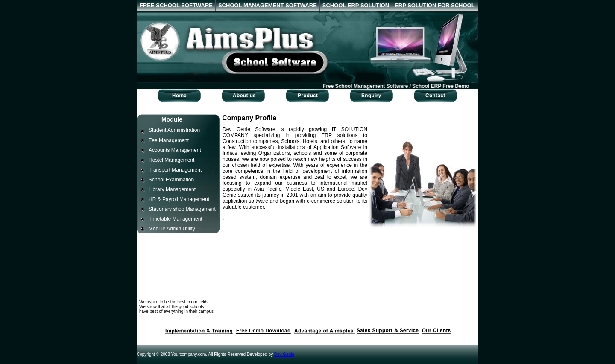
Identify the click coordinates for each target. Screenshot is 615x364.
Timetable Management (176, 219)
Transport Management (175, 170)
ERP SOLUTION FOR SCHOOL (435, 5)
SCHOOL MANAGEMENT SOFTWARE (268, 5)
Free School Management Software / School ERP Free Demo (397, 86)
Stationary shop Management (182, 209)
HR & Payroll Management (179, 199)
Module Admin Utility (172, 229)
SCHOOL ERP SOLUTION (356, 5)
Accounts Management (175, 150)
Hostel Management (171, 160)
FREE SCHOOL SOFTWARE (176, 5)
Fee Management (169, 140)
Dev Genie (284, 354)
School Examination (171, 180)
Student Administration (174, 130)
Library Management (172, 189)
